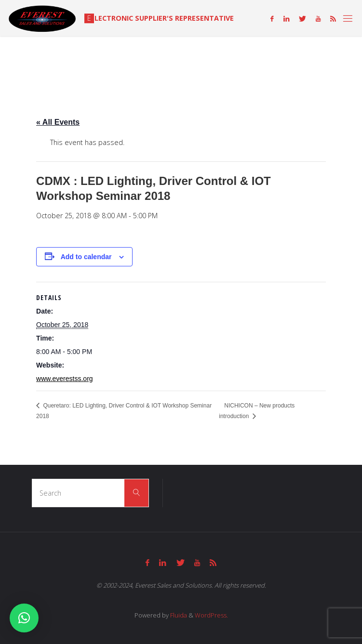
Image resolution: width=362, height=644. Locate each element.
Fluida (178, 615)
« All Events (58, 122)
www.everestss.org (64, 379)
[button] (24, 618)
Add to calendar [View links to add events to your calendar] (86, 257)
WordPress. (211, 615)
